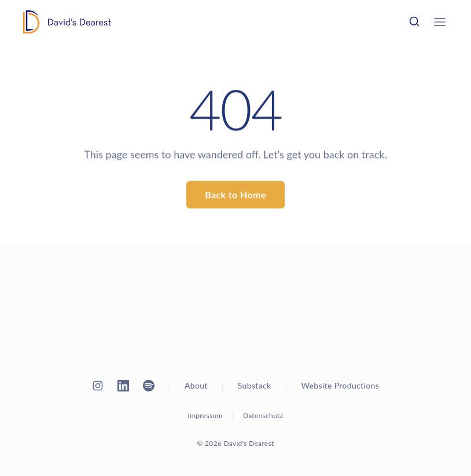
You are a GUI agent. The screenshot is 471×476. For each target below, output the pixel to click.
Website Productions (341, 385)
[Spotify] (149, 386)
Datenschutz (263, 415)
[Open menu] (440, 22)
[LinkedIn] (123, 386)
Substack (255, 385)
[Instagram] (98, 386)
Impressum (205, 415)
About (196, 385)
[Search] (414, 21)
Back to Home (235, 195)
